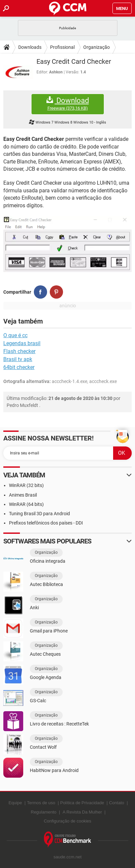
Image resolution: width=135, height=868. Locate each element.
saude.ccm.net (67, 857)
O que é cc (15, 335)
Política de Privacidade (82, 803)
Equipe (15, 803)
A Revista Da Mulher (82, 812)
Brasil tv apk (18, 359)
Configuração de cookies (67, 821)
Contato (117, 803)
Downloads (30, 47)
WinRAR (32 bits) (26, 485)
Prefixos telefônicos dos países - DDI (46, 523)
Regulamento (44, 812)
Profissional (62, 47)
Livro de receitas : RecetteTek (59, 724)
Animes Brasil (23, 495)
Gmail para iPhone (49, 631)
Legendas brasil (22, 343)
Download (68, 104)
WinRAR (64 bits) (26, 504)
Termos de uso (41, 803)
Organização (97, 47)
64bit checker (19, 367)
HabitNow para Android (54, 770)
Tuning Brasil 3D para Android (39, 514)
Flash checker (19, 351)
